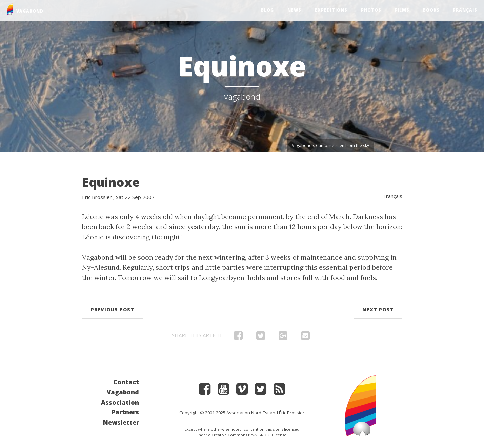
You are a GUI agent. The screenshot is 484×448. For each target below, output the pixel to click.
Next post (378, 310)
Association (120, 402)
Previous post (113, 310)
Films (402, 10)
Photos (371, 10)
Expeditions (331, 10)
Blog (267, 10)
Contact (126, 382)
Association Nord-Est (248, 413)
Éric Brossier (292, 413)
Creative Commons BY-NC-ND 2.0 (242, 435)
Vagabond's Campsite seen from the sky (330, 146)
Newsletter (121, 422)
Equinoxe (111, 182)
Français (465, 10)
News (294, 10)
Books (431, 10)
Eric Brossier (97, 197)
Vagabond (123, 392)
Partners (125, 412)
